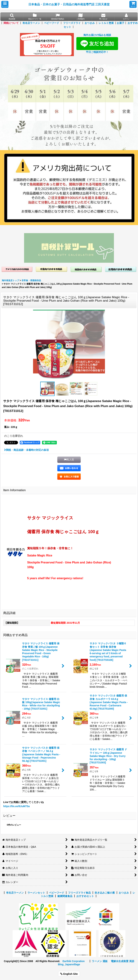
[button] (5, 4)
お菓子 (121, 23)
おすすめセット (85, 896)
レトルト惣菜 (106, 23)
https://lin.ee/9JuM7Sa (16, 806)
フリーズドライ (72, 23)
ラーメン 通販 (100, 961)
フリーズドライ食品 (79, 893)
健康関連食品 (65, 896)
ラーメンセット (36, 893)
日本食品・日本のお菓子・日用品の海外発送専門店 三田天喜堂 (69, 4)
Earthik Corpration (74, 961)
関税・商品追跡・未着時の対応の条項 (26, 450)
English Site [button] (69, 974)
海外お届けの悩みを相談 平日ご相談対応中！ (97, 43)
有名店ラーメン (31, 23)
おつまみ (90, 23)
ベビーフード (52, 23)
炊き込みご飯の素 (105, 893)
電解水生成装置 (120, 961)
